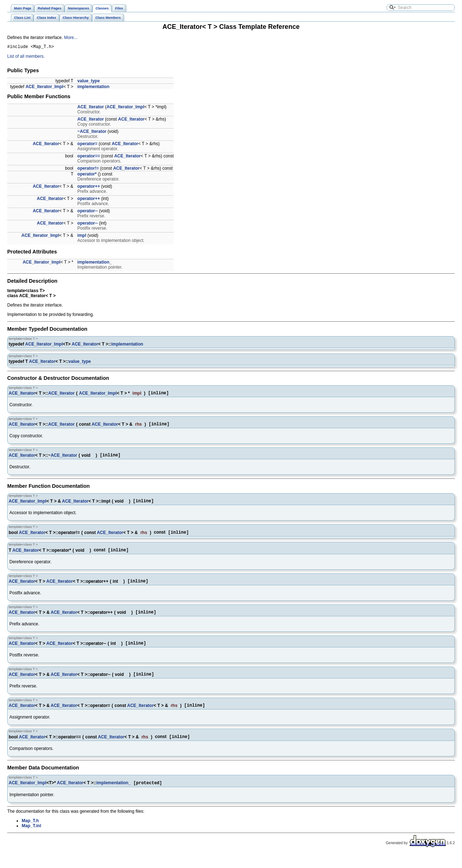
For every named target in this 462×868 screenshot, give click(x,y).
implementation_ (94, 263)
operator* (87, 175)
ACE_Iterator (90, 108)
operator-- (88, 212)
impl (82, 236)
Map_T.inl (31, 839)
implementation (93, 88)
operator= (87, 145)
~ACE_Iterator (92, 133)
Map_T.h (30, 834)
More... (71, 38)
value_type (88, 82)
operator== (89, 157)
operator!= (88, 169)
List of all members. (26, 57)
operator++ (89, 187)
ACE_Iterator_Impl (45, 88)
